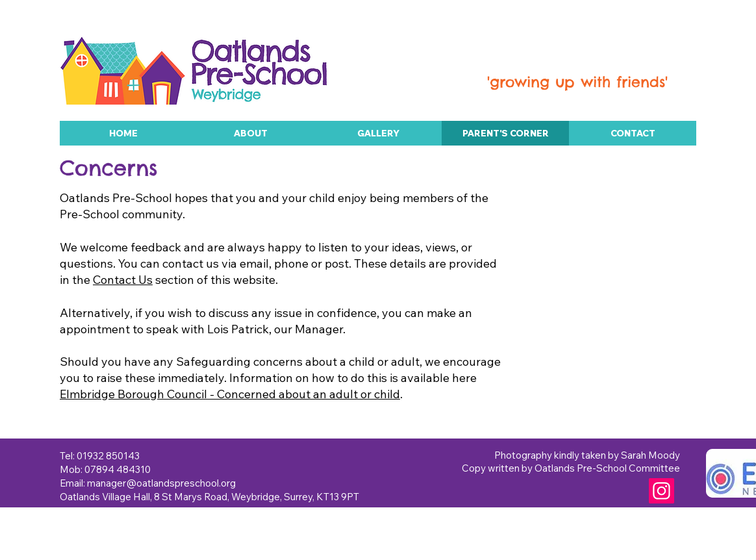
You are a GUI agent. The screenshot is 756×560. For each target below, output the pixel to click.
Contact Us (123, 280)
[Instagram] (661, 491)
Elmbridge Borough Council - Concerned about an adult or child (230, 394)
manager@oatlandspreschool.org (161, 483)
